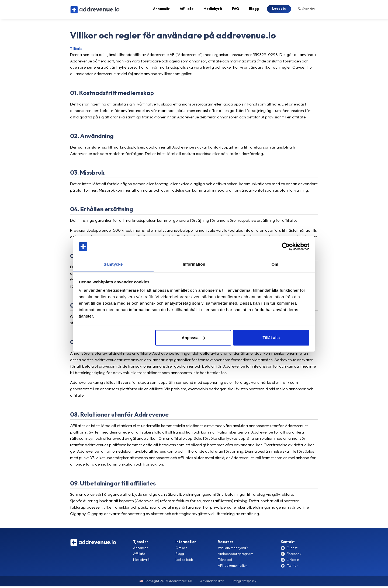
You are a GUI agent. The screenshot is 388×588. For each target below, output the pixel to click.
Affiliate (187, 10)
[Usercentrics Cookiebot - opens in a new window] (286, 247)
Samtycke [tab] (113, 264)
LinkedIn (293, 562)
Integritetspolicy (244, 583)
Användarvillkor (212, 583)
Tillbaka (76, 50)
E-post (292, 550)
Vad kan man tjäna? (233, 550)
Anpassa (193, 338)
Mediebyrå (213, 10)
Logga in (279, 9)
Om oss (181, 550)
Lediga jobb (184, 562)
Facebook (294, 556)
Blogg (254, 10)
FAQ (235, 10)
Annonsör (161, 10)
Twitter (292, 568)
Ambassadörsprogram (235, 556)
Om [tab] (275, 264)
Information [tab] (194, 264)
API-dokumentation (233, 568)
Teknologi (225, 562)
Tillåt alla (271, 338)
